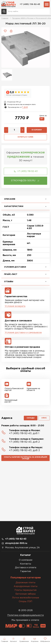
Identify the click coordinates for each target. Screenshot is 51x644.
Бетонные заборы (26, 594)
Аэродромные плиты (26, 586)
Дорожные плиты (26, 583)
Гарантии (26, 571)
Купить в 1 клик (26, 137)
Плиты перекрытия (26, 590)
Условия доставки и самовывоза (23, 333)
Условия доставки (15, 267)
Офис (44, 418)
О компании (26, 560)
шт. (42, 119)
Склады (31, 418)
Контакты (26, 564)
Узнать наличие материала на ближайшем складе (26, 458)
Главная (5, 18)
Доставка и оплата (26, 568)
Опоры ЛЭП (26, 602)
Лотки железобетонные (26, 598)
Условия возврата (15, 306)
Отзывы (9, 282)
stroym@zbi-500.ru (16, 543)
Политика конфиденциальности (26, 615)
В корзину (37, 130)
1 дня (25, 107)
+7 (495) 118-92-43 (30, 4)
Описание (10, 199)
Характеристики (14, 206)
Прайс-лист (11, 274)
